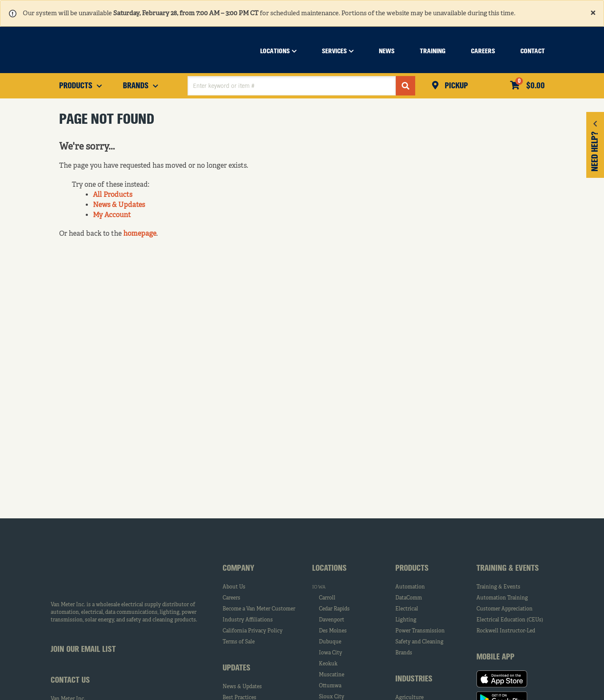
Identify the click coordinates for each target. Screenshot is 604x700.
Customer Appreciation (505, 609)
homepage (140, 234)
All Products (113, 195)
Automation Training (502, 598)
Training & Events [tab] (508, 569)
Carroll (327, 598)
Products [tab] (412, 569)
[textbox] (292, 86)
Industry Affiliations (248, 620)
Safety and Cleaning (419, 642)
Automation (410, 587)
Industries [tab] (414, 679)
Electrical (407, 609)
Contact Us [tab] (70, 681)
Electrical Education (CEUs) (510, 620)
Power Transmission (420, 631)
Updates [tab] (237, 668)
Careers (231, 598)
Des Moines (333, 631)
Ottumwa (330, 686)
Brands (404, 653)
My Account (112, 215)
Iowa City (331, 653)
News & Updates (119, 205)
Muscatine (332, 675)
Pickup (455, 86)
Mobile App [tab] (495, 657)
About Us (234, 587)
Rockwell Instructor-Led (506, 631)
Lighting (406, 620)
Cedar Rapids (334, 609)
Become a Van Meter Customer (259, 609)
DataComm (409, 598)
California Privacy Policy (253, 631)
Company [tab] (238, 569)
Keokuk (328, 664)
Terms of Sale (239, 642)
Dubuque (330, 642)
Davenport (332, 620)
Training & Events (498, 587)
